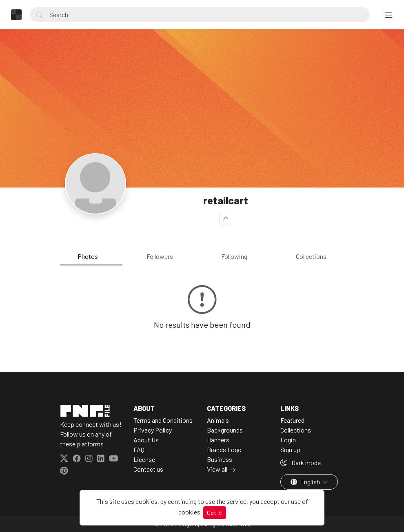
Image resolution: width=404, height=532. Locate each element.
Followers (160, 256)
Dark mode (301, 462)
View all (217, 469)
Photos (88, 256)
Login (288, 440)
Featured (292, 420)
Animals (218, 420)
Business (220, 459)
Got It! (215, 513)
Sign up (290, 449)
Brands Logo (224, 449)
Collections (311, 256)
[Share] (226, 219)
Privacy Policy (153, 430)
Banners (218, 440)
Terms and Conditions (163, 420)
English (306, 482)
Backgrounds (225, 430)
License (144, 459)
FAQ (139, 449)
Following (234, 256)
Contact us (148, 469)
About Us (146, 440)
